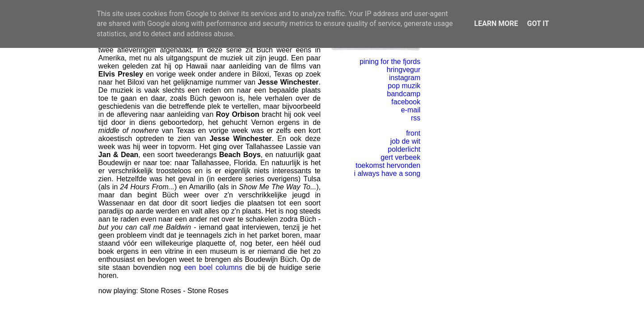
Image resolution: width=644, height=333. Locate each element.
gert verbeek (400, 157)
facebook (406, 102)
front (413, 133)
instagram (405, 78)
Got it (538, 23)
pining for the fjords (390, 62)
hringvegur (403, 70)
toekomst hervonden (388, 165)
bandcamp (404, 94)
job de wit (405, 141)
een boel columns (213, 267)
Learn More (496, 23)
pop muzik (404, 86)
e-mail (411, 110)
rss (416, 118)
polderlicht (404, 149)
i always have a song (387, 173)
